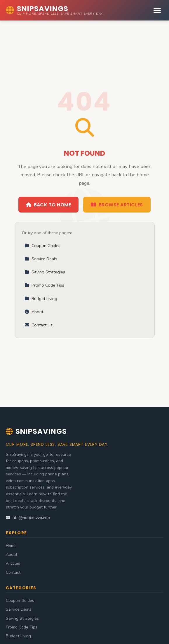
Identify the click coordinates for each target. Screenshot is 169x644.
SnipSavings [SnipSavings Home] (36, 431)
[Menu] (157, 10)
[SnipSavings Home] (55, 10)
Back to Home (48, 205)
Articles (13, 563)
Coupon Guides (42, 246)
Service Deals (41, 259)
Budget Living (41, 299)
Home (11, 546)
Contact (13, 572)
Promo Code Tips (44, 285)
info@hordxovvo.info (28, 518)
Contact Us (39, 325)
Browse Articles (117, 205)
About (34, 312)
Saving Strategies (45, 272)
